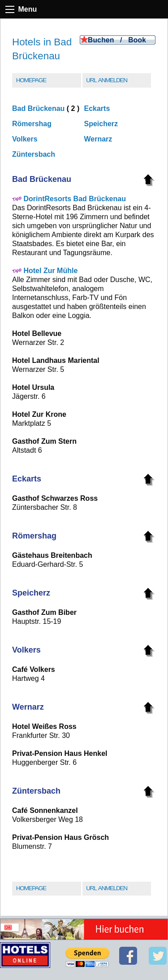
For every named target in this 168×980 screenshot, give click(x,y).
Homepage (31, 80)
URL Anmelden (106, 80)
